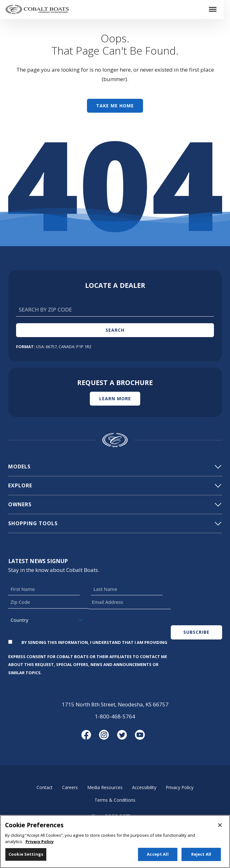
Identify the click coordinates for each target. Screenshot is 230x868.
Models (114, 467)
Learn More (115, 398)
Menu (215, 5)
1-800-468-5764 (115, 716)
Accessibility (144, 787)
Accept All (158, 858)
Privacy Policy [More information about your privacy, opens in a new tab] (40, 845)
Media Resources (105, 787)
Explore (114, 485)
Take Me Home (115, 106)
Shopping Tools (114, 523)
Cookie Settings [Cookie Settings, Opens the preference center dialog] (26, 858)
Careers (70, 787)
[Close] (220, 829)
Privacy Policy (180, 787)
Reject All (201, 858)
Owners (114, 504)
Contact (45, 787)
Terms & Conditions (115, 800)
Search (115, 330)
